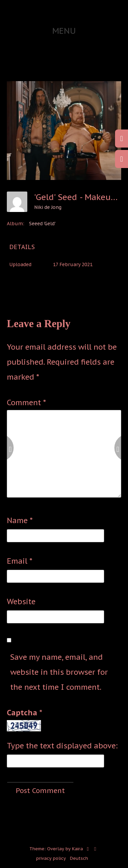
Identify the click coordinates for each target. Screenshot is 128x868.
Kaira (77, 849)
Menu (64, 31)
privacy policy (51, 858)
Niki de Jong (48, 207)
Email (20, 561)
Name (20, 520)
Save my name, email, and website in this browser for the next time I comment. (59, 672)
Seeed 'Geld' (42, 224)
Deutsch (79, 858)
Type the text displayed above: (62, 746)
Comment (26, 402)
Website (21, 601)
